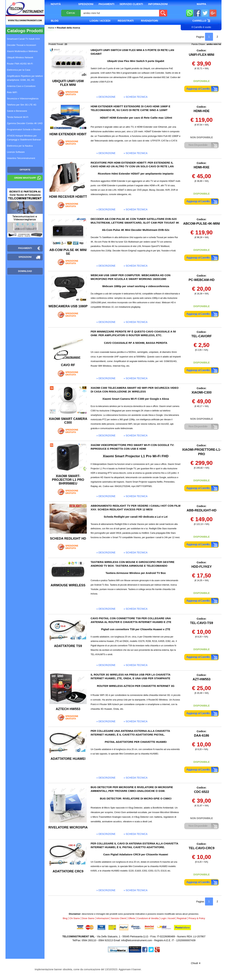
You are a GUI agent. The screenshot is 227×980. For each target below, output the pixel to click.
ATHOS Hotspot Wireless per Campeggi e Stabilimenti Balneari (24, 138)
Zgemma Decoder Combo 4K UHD (25, 123)
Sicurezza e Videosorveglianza (23, 99)
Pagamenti (106, 4)
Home (51, 28)
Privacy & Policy (197, 918)
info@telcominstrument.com (137, 940)
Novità (56, 4)
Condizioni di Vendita (148, 918)
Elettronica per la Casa (19, 70)
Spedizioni (86, 4)
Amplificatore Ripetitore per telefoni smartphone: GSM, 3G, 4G (25, 78)
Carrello (201, 21)
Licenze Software (16, 152)
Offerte (132, 918)
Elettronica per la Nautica (20, 146)
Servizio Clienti (131, 4)
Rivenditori (150, 21)
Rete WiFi (12, 92)
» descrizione (106, 97)
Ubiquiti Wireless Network (20, 57)
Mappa (201, 4)
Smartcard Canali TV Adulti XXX (23, 39)
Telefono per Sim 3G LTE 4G (22, 105)
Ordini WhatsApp (25, 178)
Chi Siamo (75, 918)
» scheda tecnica (135, 97)
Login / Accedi (100, 21)
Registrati (126, 21)
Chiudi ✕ (196, 963)
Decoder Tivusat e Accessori (21, 45)
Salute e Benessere (17, 111)
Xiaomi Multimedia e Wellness (22, 51)
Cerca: (71, 13)
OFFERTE (25, 170)
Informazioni (158, 4)
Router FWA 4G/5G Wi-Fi (20, 64)
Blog (55, 21)
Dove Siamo (88, 918)
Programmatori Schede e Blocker (24, 129)
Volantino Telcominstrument (21, 158)
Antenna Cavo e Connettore (21, 86)
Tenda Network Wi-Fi (18, 117)
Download (25, 271)
